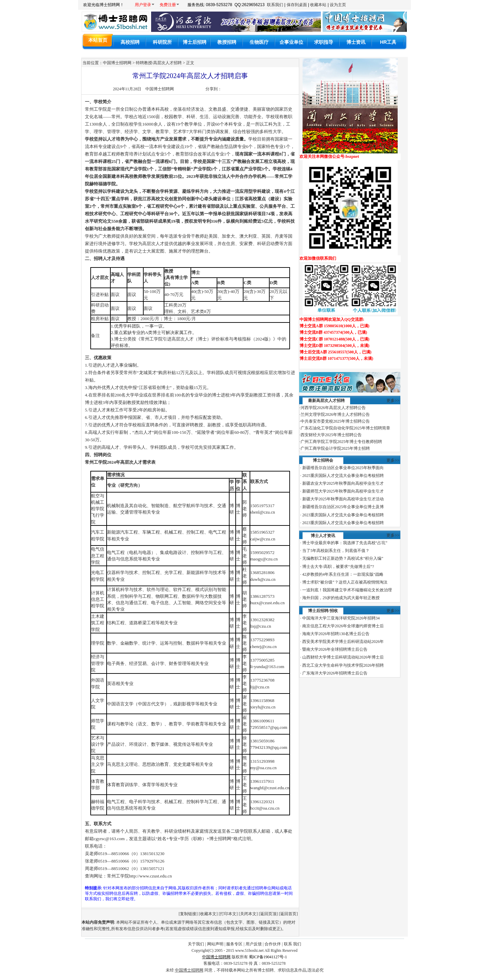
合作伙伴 (273, 944)
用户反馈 (254, 944)
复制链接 (188, 914)
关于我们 (196, 944)
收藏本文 (208, 914)
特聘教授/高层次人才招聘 (159, 63)
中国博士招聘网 (160, 89)
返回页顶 (268, 914)
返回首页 (288, 914)
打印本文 (228, 914)
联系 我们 (293, 944)
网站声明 (215, 944)
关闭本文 (248, 914)
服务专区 (234, 944)
